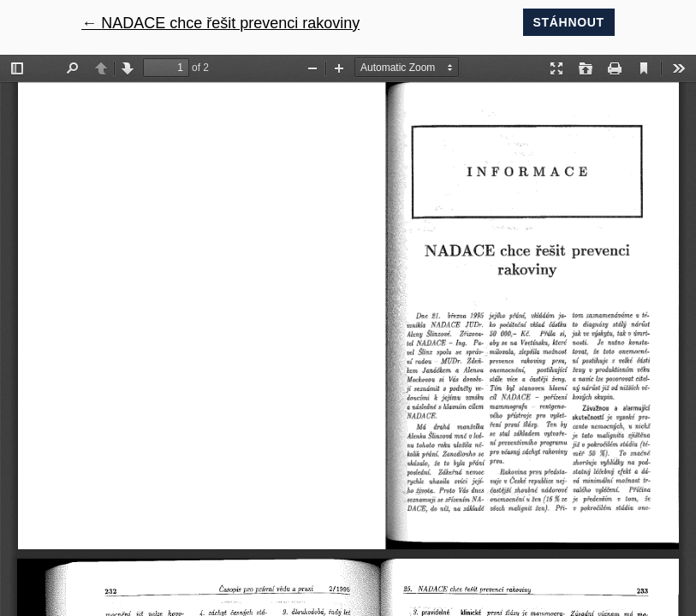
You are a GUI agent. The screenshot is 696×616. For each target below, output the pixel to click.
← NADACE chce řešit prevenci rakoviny (220, 23)
